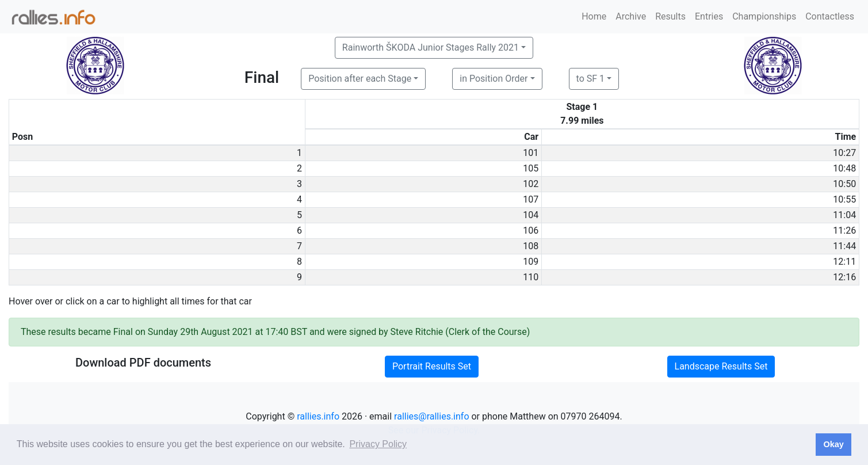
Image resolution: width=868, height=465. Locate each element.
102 (531, 184)
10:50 (844, 184)
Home (594, 16)
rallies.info (318, 416)
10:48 (844, 168)
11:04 (844, 215)
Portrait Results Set (432, 366)
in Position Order (494, 79)
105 (531, 168)
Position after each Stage (360, 79)
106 (531, 230)
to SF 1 (590, 79)
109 (531, 262)
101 (531, 153)
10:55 (844, 199)
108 (531, 246)
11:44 (844, 246)
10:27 (844, 153)
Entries (709, 16)
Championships (764, 16)
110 (531, 277)
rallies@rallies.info (431, 416)
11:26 (844, 230)
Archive (631, 16)
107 (531, 199)
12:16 (844, 277)
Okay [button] (833, 444)
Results (670, 16)
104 (531, 215)
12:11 (844, 262)
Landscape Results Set (721, 366)
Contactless (830, 16)
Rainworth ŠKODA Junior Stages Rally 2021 (431, 47)
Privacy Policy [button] (378, 444)
